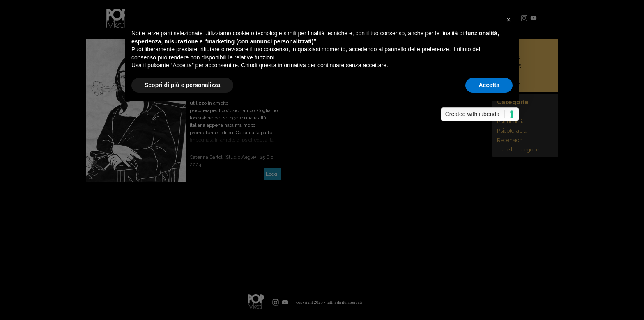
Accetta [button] (489, 85)
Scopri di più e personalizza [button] (182, 85)
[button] (508, 20)
